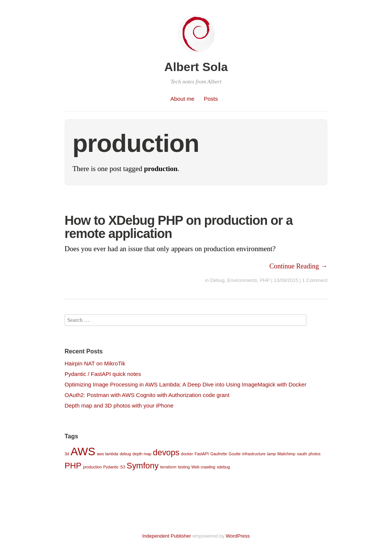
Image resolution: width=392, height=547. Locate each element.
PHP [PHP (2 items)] (73, 466)
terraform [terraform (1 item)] (168, 467)
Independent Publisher (167, 536)
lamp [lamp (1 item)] (271, 454)
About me (182, 99)
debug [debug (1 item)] (125, 454)
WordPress (238, 536)
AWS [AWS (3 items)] (83, 451)
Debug (217, 280)
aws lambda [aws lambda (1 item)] (108, 454)
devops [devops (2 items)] (166, 452)
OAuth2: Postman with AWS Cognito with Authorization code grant (147, 395)
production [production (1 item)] (92, 467)
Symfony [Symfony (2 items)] (142, 466)
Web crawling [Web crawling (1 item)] (204, 467)
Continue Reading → (298, 266)
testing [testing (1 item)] (184, 467)
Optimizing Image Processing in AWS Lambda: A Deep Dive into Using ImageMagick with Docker (185, 384)
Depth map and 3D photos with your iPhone (119, 405)
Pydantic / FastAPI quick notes (103, 374)
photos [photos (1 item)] (315, 454)
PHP (265, 280)
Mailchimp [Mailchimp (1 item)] (286, 454)
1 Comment (315, 280)
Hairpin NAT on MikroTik (95, 363)
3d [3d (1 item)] (67, 454)
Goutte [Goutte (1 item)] (235, 454)
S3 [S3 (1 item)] (123, 467)
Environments (242, 280)
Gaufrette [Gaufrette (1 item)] (219, 454)
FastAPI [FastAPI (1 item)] (202, 454)
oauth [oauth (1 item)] (302, 454)
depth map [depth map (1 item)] (142, 454)
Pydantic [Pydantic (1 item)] (111, 467)
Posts (211, 99)
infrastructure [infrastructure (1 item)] (254, 454)
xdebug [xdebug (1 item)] (223, 467)
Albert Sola (196, 67)
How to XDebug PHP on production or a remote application (179, 227)
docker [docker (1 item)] (187, 454)
